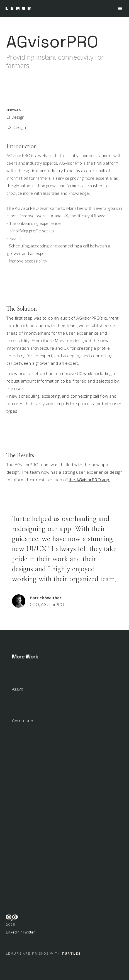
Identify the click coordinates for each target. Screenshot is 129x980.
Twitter (29, 932)
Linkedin (13, 932)
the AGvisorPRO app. (89, 480)
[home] (17, 8)
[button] (120, 9)
